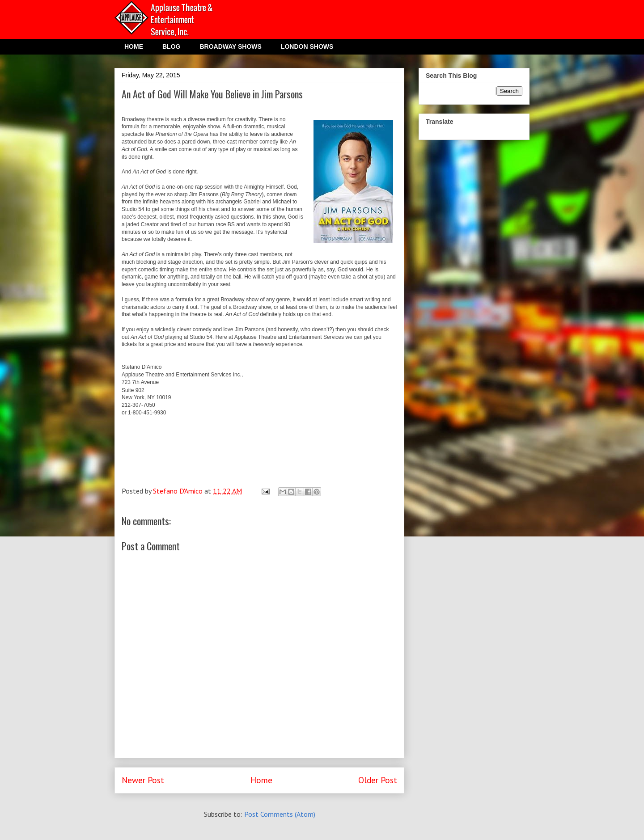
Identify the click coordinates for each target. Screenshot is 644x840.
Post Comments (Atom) (280, 814)
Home (261, 780)
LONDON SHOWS (307, 46)
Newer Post (143, 780)
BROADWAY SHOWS (230, 46)
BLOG (171, 46)
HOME (134, 46)
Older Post (378, 780)
